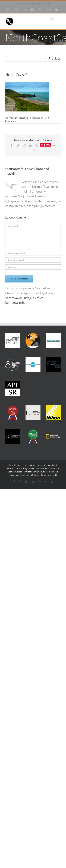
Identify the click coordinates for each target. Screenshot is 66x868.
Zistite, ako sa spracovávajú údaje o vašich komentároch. (29, 298)
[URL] (33, 267)
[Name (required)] (33, 253)
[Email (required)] (33, 260)
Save (47, 145)
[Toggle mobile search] (52, 19)
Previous (55, 58)
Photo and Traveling (18, 118)
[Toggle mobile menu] (59, 19)
